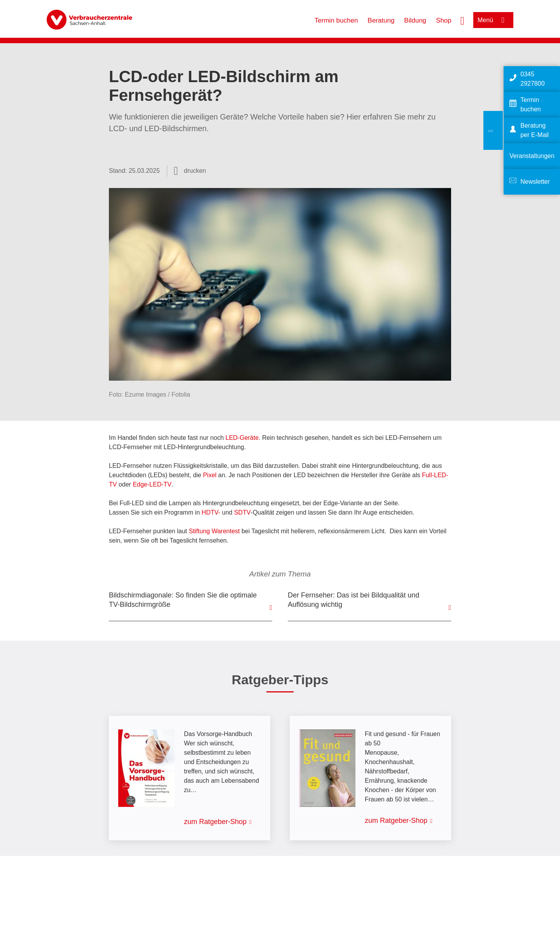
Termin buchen (336, 20)
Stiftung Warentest (214, 531)
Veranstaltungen (532, 156)
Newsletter (535, 182)
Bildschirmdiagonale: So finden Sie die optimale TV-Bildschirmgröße (183, 600)
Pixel (210, 475)
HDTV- (212, 512)
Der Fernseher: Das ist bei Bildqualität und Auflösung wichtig (353, 600)
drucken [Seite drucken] (195, 171)
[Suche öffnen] (462, 20)
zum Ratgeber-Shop (215, 822)
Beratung (381, 20)
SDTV (242, 512)
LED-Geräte (242, 438)
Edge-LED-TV (152, 484)
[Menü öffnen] (493, 20)
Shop (444, 20)
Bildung (415, 20)
